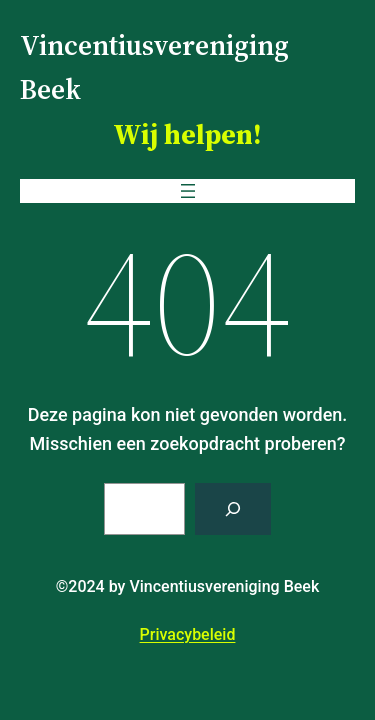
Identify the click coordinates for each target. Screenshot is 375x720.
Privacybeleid (188, 634)
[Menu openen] (188, 191)
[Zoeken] (233, 509)
